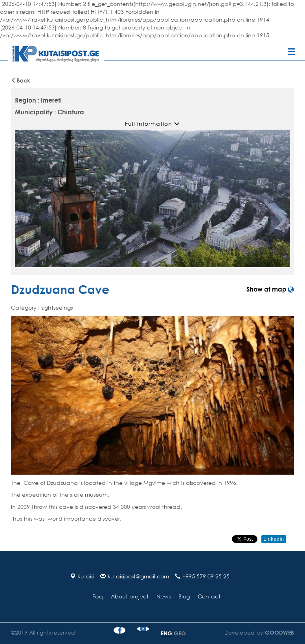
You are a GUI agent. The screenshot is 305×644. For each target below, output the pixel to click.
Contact (209, 596)
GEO (180, 633)
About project (130, 596)
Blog (184, 596)
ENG (166, 633)
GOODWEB (279, 632)
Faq (98, 596)
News (164, 596)
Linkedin (274, 539)
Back (20, 80)
